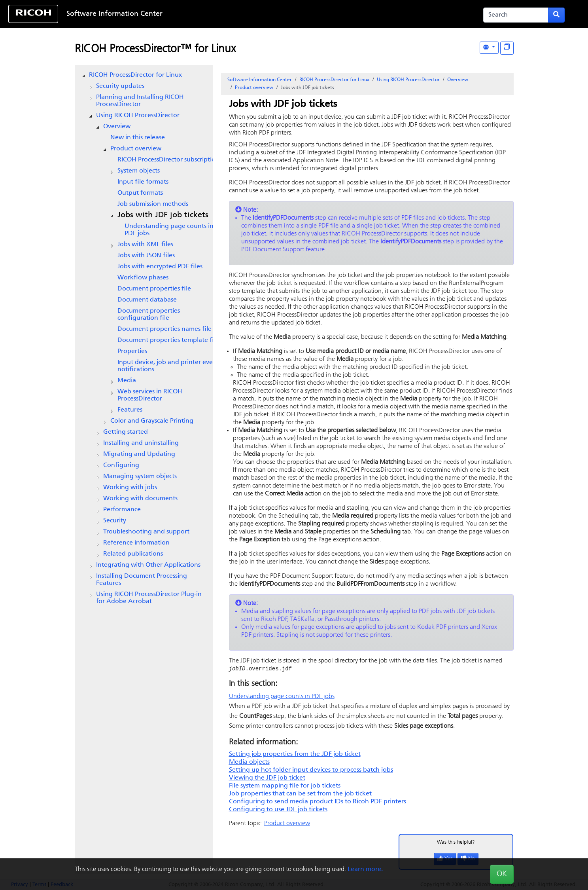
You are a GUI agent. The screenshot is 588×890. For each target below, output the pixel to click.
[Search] (516, 15)
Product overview (136, 149)
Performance (122, 510)
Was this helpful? (456, 843)
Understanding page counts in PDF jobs (169, 230)
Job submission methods (153, 204)
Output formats (140, 193)
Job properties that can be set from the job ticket (300, 794)
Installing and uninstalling (141, 443)
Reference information (136, 543)
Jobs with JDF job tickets (163, 215)
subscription (168, 160)
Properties (132, 351)
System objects (139, 171)
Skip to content (268, 14)
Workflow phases (143, 278)
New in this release (138, 138)
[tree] (144, 338)
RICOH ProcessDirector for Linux (135, 75)
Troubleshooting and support (146, 532)
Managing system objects (140, 476)
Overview (117, 127)
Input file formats (143, 182)
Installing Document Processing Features (142, 580)
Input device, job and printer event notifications (168, 366)
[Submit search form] (556, 15)
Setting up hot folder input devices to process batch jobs (311, 770)
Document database (147, 300)
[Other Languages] (489, 48)
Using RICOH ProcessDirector (138, 116)
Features (130, 410)
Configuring (121, 465)
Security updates (120, 86)
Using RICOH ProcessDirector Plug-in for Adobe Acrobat (149, 598)
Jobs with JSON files (146, 256)
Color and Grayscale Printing (152, 421)
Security (115, 521)
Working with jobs (130, 488)
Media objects (249, 763)
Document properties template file (168, 340)
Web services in (150, 395)
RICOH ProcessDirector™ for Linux (155, 49)
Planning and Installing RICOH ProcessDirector (140, 101)
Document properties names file (164, 329)
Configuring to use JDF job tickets (278, 810)
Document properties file (154, 289)
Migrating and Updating (139, 454)
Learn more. (365, 869)
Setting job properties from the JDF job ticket (295, 755)
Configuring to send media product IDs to (318, 802)
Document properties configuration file (149, 315)
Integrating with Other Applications (148, 565)
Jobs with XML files (145, 245)
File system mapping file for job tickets (285, 786)
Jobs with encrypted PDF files (160, 267)
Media (127, 381)
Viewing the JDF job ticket (267, 778)
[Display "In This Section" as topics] (507, 48)
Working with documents (140, 499)
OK (502, 874)
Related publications (133, 554)
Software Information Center (114, 14)
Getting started (126, 432)
